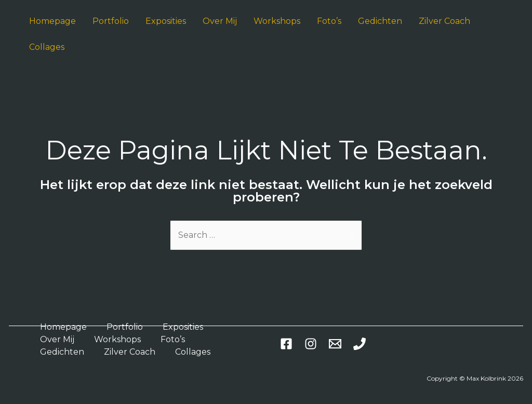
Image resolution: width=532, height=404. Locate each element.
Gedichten (62, 352)
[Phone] (360, 344)
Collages (193, 352)
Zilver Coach (130, 352)
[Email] (335, 344)
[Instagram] (311, 344)
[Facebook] (286, 344)
